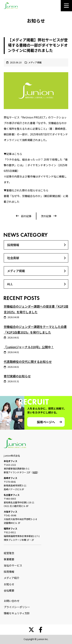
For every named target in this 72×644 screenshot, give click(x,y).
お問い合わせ (12, 601)
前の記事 (26, 216)
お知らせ (9, 584)
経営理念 (9, 553)
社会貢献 (13, 258)
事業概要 (9, 559)
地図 (35, 472)
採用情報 (13, 245)
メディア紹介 (12, 578)
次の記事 (46, 216)
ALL (10, 284)
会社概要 (9, 590)
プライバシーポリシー (17, 607)
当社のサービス (13, 565)
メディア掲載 (35, 62)
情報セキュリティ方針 (17, 613)
